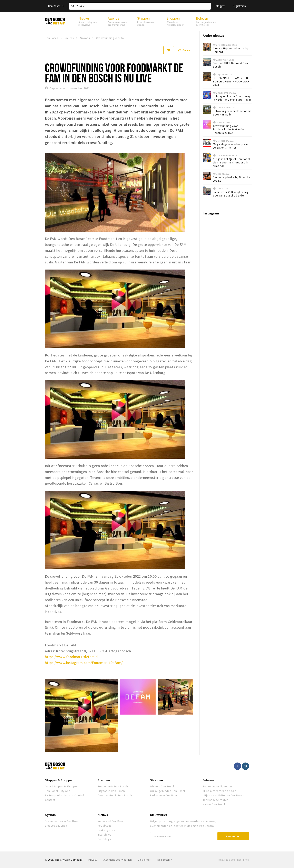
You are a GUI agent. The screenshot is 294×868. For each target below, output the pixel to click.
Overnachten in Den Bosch (115, 795)
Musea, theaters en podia (220, 791)
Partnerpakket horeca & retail (64, 795)
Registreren (239, 6)
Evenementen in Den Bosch (63, 821)
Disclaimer (144, 860)
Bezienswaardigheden (217, 786)
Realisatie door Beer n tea (234, 860)
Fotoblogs (104, 839)
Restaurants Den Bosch (113, 786)
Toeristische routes (216, 800)
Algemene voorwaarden (118, 860)
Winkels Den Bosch (162, 786)
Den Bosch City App (58, 791)
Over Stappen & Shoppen (62, 786)
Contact (50, 800)
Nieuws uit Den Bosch (112, 821)
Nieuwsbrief (159, 815)
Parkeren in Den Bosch (165, 795)
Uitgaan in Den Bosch (111, 791)
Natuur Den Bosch (214, 804)
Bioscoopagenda (56, 826)
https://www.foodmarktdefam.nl (72, 657)
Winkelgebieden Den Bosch (168, 791)
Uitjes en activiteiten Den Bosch (224, 795)
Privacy (93, 860)
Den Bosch (56, 6)
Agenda (50, 815)
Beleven (208, 780)
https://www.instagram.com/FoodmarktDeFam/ (84, 663)
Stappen (104, 780)
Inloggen (220, 6)
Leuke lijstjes (106, 830)
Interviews (105, 835)
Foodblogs (105, 826)
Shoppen (156, 780)
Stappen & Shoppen (59, 780)
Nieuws (103, 815)
